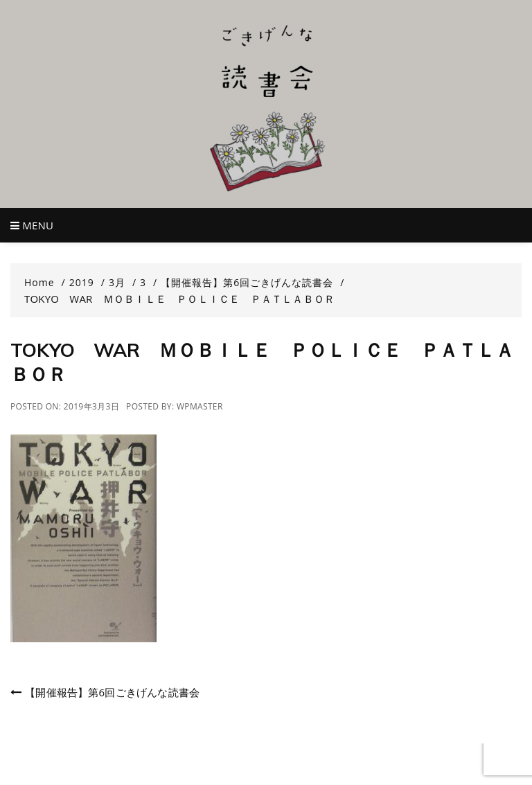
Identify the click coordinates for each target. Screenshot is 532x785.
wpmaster (200, 406)
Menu (32, 225)
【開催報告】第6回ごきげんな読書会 (112, 692)
